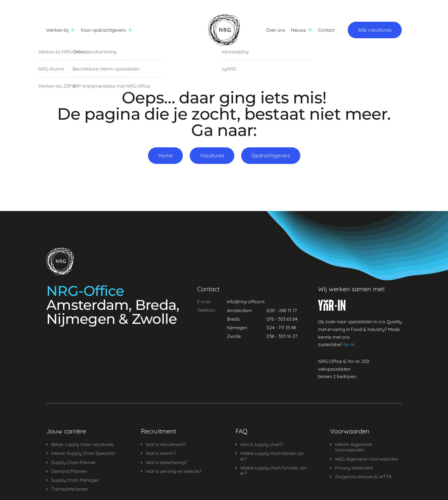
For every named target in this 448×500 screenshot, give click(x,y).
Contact (326, 30)
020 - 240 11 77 (282, 310)
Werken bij (61, 30)
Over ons (276, 30)
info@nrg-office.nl (246, 302)
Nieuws (302, 30)
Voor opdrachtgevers (106, 30)
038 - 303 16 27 (282, 336)
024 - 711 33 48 (281, 328)
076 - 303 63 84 (282, 319)
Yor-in (349, 344)
